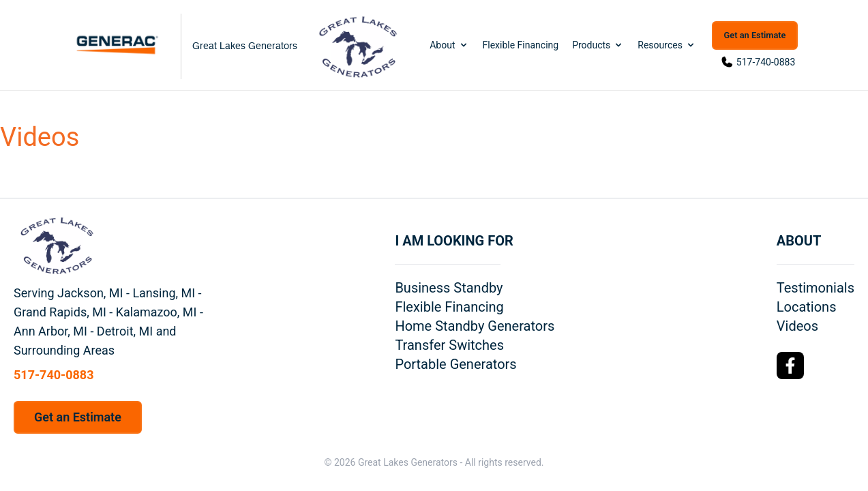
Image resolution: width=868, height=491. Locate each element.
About (449, 45)
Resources (667, 45)
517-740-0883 (766, 62)
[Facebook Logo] (790, 366)
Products (598, 45)
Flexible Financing (521, 45)
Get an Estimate (755, 35)
